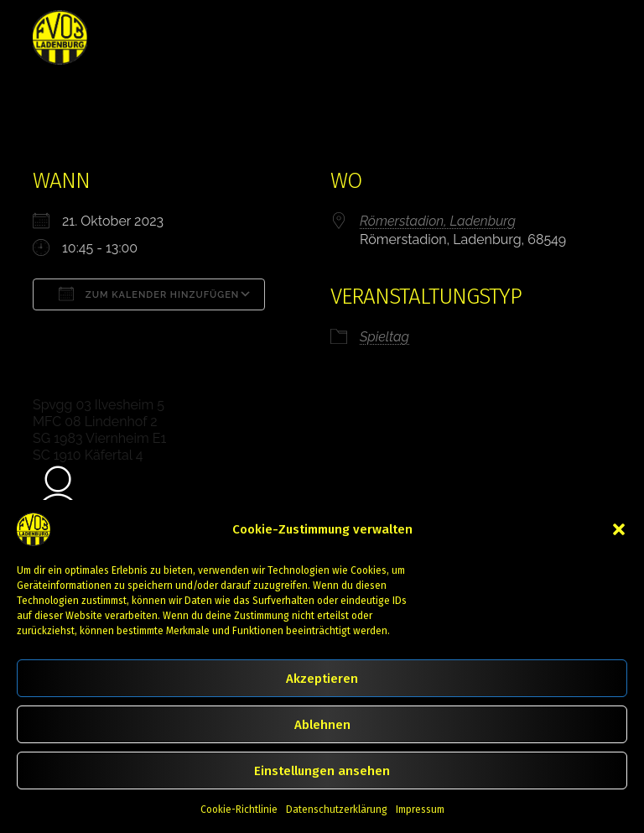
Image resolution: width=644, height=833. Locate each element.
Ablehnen (322, 725)
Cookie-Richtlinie (239, 810)
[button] (619, 529)
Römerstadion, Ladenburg (438, 221)
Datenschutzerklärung (337, 810)
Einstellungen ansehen (322, 771)
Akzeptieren (322, 679)
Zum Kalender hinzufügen (149, 294)
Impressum (420, 810)
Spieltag (384, 337)
